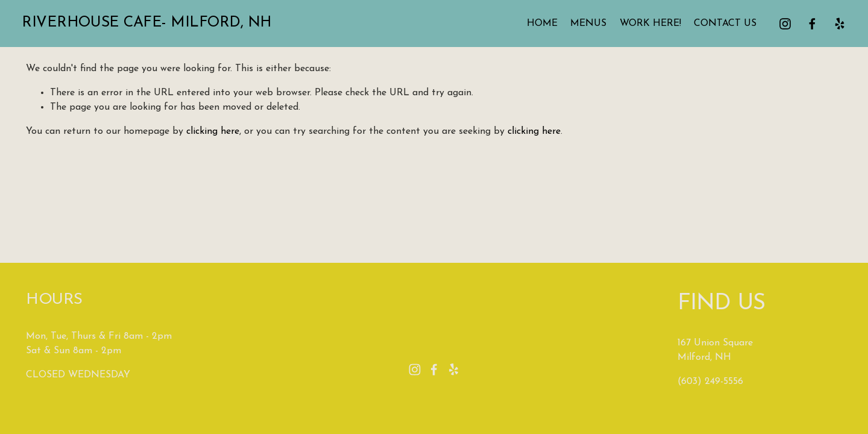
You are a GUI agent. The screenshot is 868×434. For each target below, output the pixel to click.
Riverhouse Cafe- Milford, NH (151, 26)
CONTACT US (722, 27)
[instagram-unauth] (782, 26)
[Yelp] (835, 26)
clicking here (213, 131)
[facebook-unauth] (808, 26)
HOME (538, 27)
